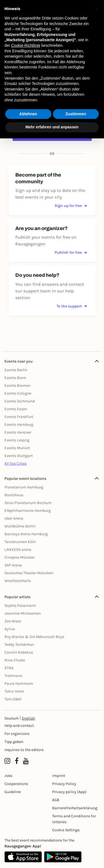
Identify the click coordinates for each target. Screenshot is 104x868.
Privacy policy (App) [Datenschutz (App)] (69, 792)
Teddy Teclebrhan (19, 645)
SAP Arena (13, 565)
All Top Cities (16, 464)
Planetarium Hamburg (24, 487)
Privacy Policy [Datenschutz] (64, 784)
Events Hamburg (19, 425)
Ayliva (10, 629)
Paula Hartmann (19, 684)
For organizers (17, 734)
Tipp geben (14, 742)
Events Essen (16, 409)
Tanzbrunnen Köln (20, 542)
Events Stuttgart (19, 456)
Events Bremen (17, 386)
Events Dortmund (20, 401)
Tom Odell (13, 699)
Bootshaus (14, 495)
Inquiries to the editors (24, 750)
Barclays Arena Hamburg (26, 534)
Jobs (8, 776)
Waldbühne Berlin (20, 526)
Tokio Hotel (14, 691)
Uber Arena (14, 518)
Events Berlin (16, 370)
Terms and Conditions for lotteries (74, 819)
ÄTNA (9, 668)
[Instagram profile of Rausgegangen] (7, 761)
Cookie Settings (66, 830)
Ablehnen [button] (28, 114)
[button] (97, 9)
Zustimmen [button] (76, 114)
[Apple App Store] (23, 857)
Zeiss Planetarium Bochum (28, 503)
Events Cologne (18, 393)
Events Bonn (15, 378)
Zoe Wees (13, 621)
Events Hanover (18, 432)
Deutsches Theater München (29, 573)
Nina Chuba (15, 660)
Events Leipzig (17, 440)
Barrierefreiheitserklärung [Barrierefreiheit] (75, 808)
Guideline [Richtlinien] (13, 792)
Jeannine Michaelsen (23, 613)
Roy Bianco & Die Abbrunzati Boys (34, 637)
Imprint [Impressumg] (59, 776)
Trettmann (13, 676)
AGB (56, 800)
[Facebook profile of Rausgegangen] (17, 761)
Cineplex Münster (20, 557)
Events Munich (17, 448)
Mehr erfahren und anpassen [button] (52, 127)
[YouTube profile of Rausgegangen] (26, 761)
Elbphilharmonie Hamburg (28, 511)
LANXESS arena (18, 550)
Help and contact (19, 726)
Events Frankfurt (19, 417)
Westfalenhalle (18, 581)
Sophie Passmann (20, 606)
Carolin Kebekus (19, 652)
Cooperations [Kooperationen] (16, 784)
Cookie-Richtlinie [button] (26, 45)
